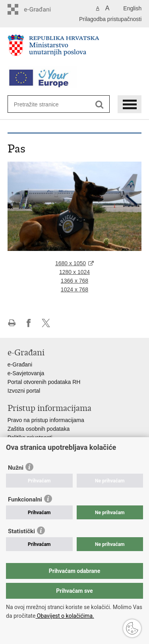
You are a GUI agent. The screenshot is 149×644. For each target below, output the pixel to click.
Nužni (16, 468)
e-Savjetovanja (26, 373)
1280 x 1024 (74, 272)
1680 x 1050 (71, 263)
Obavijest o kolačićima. (65, 616)
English (132, 8)
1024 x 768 (74, 289)
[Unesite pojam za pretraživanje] (43, 104)
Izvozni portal (24, 391)
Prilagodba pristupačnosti (110, 19)
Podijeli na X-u (46, 323)
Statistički (21, 531)
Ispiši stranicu (12, 323)
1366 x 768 (74, 281)
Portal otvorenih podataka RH (44, 382)
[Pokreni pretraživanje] (100, 105)
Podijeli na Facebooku (29, 323)
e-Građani (20, 364)
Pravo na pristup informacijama (46, 420)
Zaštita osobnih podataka (39, 429)
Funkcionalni (25, 499)
